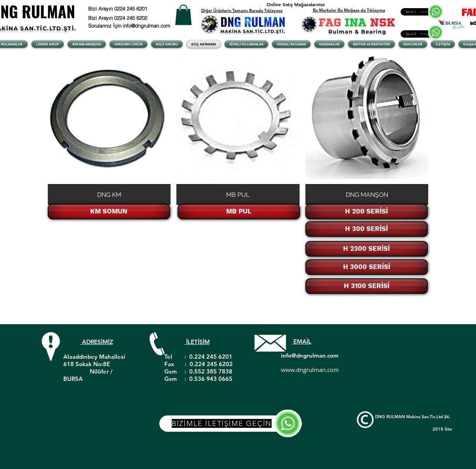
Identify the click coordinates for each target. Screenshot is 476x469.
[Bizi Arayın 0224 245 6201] (137, 9)
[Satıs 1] (420, 12)
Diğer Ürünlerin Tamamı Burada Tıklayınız (242, 10)
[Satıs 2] (420, 34)
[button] (183, 15)
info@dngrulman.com (310, 355)
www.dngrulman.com (310, 370)
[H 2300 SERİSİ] (367, 249)
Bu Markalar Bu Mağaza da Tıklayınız (349, 10)
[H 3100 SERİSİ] (367, 286)
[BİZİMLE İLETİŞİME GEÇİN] (231, 424)
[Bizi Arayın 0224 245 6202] (128, 18)
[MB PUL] (239, 212)
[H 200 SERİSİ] (367, 212)
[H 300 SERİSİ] (367, 229)
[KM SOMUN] (109, 212)
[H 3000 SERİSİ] (367, 267)
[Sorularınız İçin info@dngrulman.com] (131, 26)
